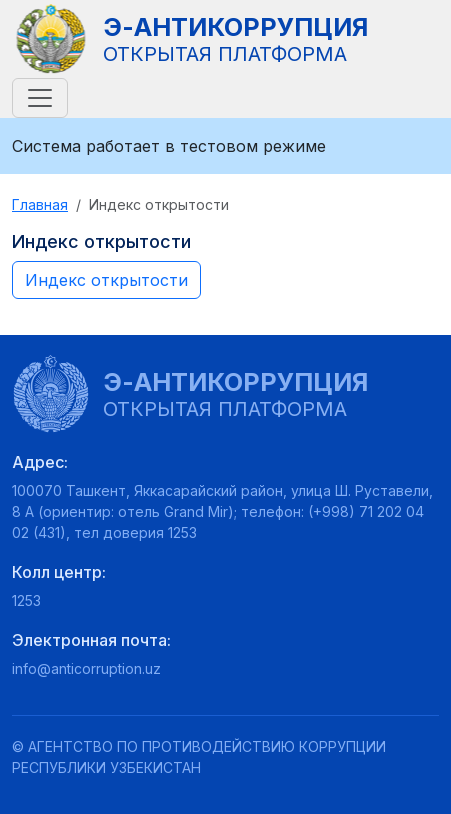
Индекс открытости (106, 280)
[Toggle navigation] (40, 98)
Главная (40, 204)
